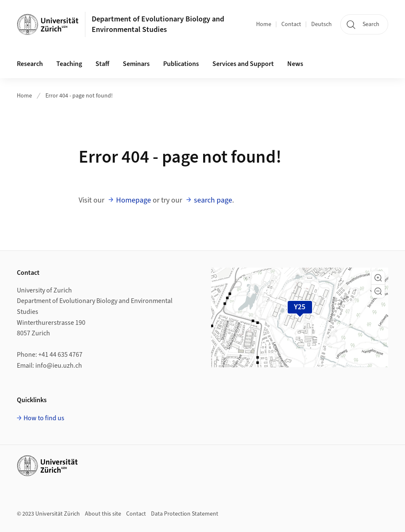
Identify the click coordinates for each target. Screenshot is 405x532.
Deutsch (322, 24)
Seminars (136, 64)
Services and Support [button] (243, 64)
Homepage (134, 200)
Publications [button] (181, 64)
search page (213, 200)
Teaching (69, 64)
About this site (103, 514)
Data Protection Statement (185, 514)
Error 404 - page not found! (79, 96)
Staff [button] (102, 64)
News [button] (295, 64)
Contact (291, 24)
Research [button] (30, 64)
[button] (378, 278)
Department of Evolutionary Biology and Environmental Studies (158, 24)
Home (264, 24)
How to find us (44, 418)
